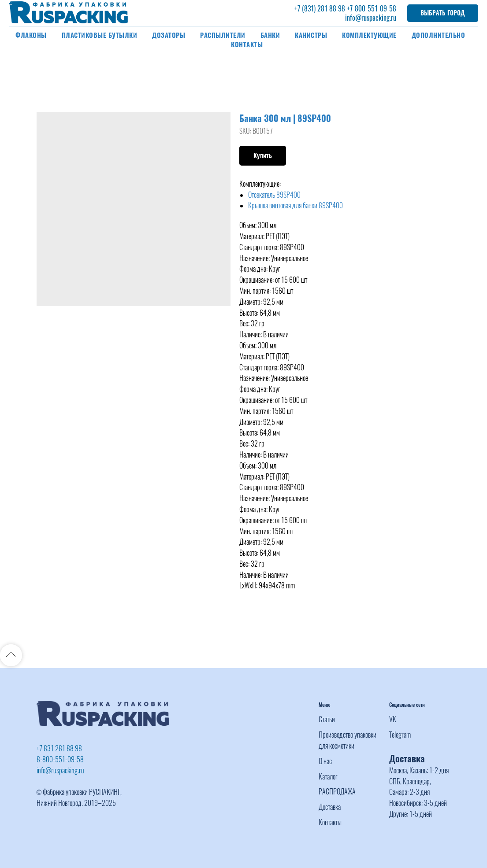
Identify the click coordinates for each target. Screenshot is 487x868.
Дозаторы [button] (169, 35)
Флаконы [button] (31, 35)
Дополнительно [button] (439, 35)
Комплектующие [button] (369, 35)
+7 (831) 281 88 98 (320, 9)
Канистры (311, 35)
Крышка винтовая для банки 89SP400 (296, 205)
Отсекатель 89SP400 (274, 195)
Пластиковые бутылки (100, 35)
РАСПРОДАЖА (337, 792)
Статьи (327, 719)
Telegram (400, 735)
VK (393, 719)
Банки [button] (270, 35)
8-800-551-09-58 (60, 759)
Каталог (328, 777)
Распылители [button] (223, 35)
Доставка (330, 807)
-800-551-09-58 (374, 9)
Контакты (247, 44)
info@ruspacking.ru (371, 18)
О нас (325, 761)
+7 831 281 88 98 (59, 748)
